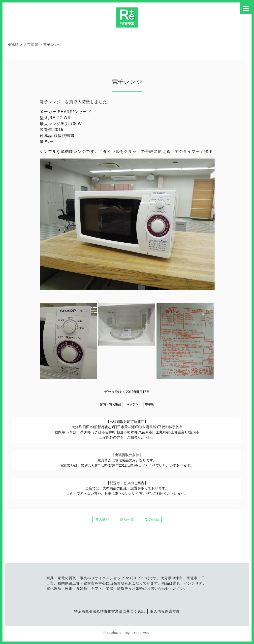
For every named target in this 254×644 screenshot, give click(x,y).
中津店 (149, 404)
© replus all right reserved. (127, 633)
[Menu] (246, 8)
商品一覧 (127, 519)
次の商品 (152, 519)
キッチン (132, 404)
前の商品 (102, 519)
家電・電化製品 (111, 404)
